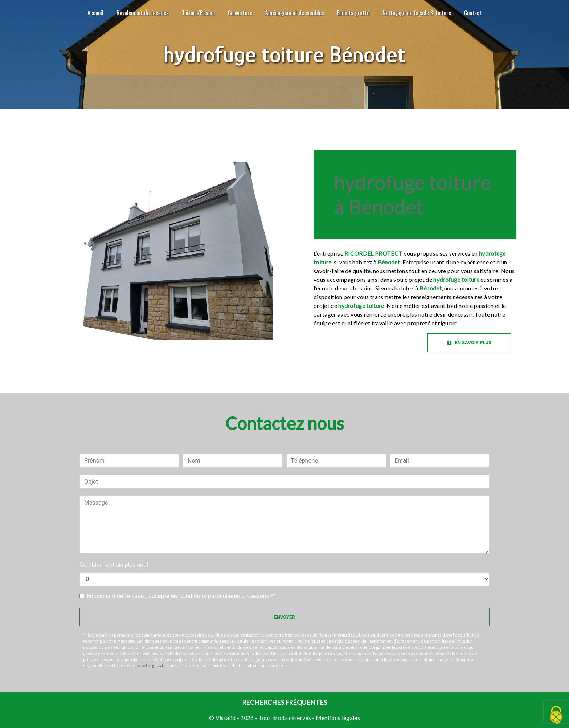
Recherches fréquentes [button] (284, 702)
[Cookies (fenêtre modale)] (556, 715)
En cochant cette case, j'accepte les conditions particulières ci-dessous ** (181, 596)
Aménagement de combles (295, 13)
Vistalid (226, 718)
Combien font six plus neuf (114, 565)
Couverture (240, 13)
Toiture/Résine (198, 13)
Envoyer (284, 617)
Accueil (95, 13)
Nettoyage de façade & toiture (417, 13)
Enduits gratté (353, 13)
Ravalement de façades (143, 13)
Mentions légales (337, 718)
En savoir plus (469, 343)
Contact (473, 13)
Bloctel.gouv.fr (151, 665)
